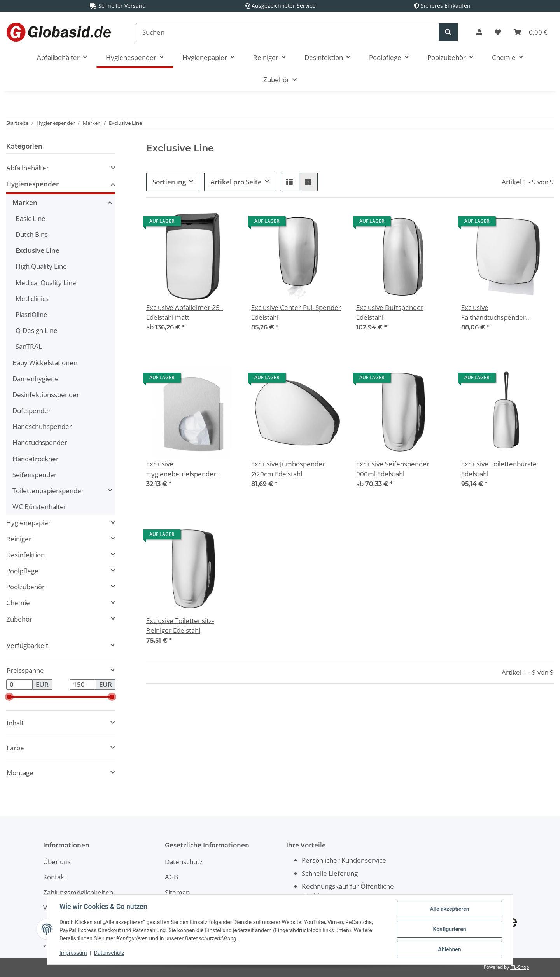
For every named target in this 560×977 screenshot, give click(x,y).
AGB (171, 877)
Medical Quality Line (46, 283)
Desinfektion (25, 555)
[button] (479, 32)
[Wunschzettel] (498, 32)
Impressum (73, 953)
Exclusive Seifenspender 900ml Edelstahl (393, 469)
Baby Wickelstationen (45, 363)
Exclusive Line (38, 250)
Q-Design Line (37, 330)
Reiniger (19, 539)
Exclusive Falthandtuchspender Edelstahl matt (493, 313)
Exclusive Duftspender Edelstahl (390, 312)
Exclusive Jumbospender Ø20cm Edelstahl (288, 469)
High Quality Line (41, 266)
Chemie (18, 603)
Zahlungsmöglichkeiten (78, 892)
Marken (25, 202)
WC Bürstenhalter (39, 507)
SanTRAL (29, 346)
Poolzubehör (25, 587)
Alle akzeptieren (449, 909)
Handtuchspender (40, 442)
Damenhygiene (36, 379)
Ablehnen (449, 949)
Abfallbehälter (28, 168)
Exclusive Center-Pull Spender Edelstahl (296, 312)
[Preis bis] (83, 685)
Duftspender (32, 411)
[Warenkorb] (531, 32)
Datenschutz (184, 862)
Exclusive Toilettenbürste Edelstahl (499, 469)
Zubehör (19, 619)
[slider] (9, 697)
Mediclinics (32, 299)
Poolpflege (22, 571)
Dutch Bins (32, 234)
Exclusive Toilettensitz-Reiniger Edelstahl (180, 625)
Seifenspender (35, 475)
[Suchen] (288, 32)
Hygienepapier (29, 523)
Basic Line (31, 218)
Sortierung (169, 182)
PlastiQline (31, 314)
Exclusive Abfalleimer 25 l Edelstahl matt (185, 312)
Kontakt (55, 877)
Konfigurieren (449, 929)
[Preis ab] (19, 685)
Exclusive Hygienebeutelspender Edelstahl (181, 469)
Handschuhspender (42, 426)
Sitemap (177, 892)
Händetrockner (36, 459)
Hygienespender (32, 184)
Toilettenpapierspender (48, 491)
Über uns (57, 862)
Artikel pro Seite (236, 182)
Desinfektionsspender (46, 395)
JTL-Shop (520, 967)
